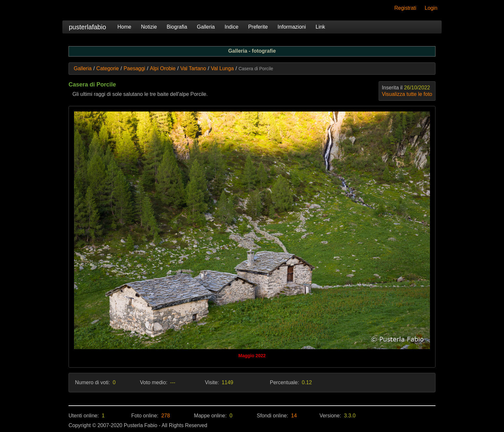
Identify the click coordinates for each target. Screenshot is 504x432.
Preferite (258, 27)
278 (166, 416)
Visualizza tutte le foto (407, 94)
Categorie (108, 68)
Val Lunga (222, 68)
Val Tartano (193, 68)
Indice (231, 27)
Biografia (177, 27)
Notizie (149, 27)
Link (320, 27)
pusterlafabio (88, 27)
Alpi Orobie (163, 68)
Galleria (206, 27)
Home (125, 27)
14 (294, 416)
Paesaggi (134, 68)
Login (431, 8)
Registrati (405, 8)
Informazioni (292, 27)
